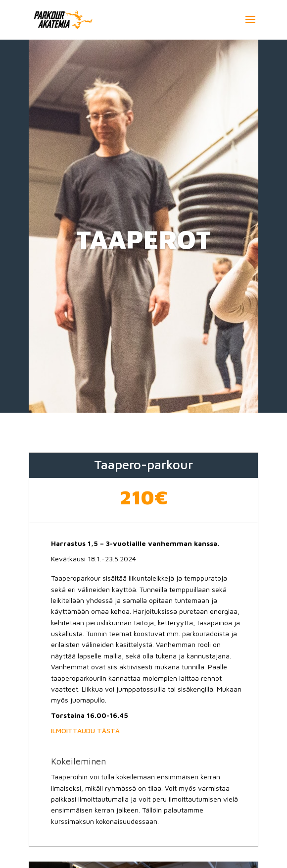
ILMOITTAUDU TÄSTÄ (85, 731)
